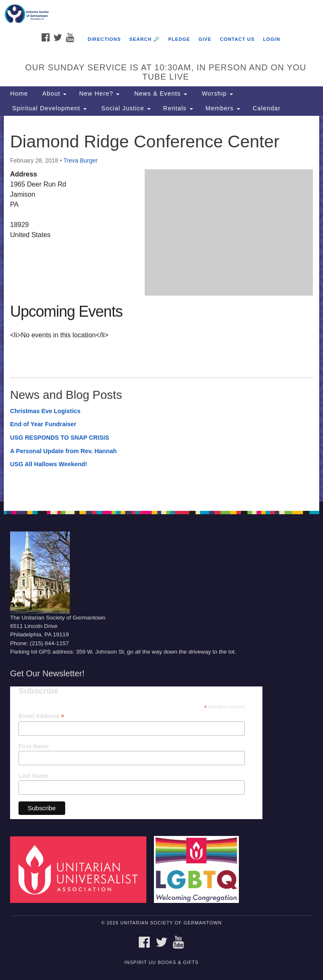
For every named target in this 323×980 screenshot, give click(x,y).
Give (205, 39)
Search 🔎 (144, 39)
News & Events (160, 93)
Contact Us (237, 39)
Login (272, 39)
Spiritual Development (48, 108)
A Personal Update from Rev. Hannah (64, 451)
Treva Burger (81, 160)
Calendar (267, 108)
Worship (217, 93)
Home (19, 93)
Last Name (33, 776)
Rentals (178, 108)
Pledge (179, 39)
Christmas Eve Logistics (45, 411)
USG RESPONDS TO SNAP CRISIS (60, 438)
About (53, 93)
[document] (161, 309)
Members (223, 108)
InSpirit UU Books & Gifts (161, 962)
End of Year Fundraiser (43, 424)
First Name (34, 746)
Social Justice (125, 108)
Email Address (41, 716)
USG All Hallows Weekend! (49, 464)
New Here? (99, 93)
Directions (104, 39)
